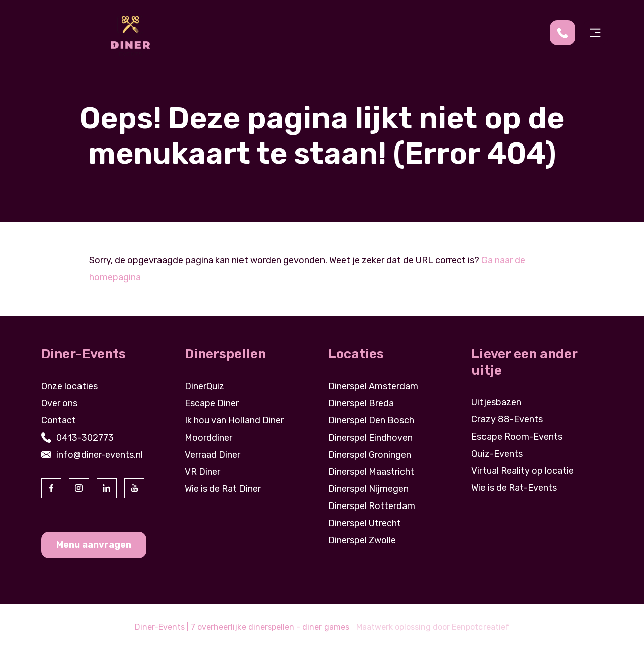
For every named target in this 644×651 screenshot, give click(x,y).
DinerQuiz (205, 386)
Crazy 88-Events (507, 419)
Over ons (59, 403)
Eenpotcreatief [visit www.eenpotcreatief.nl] (480, 627)
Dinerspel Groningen (370, 455)
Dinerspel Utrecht (365, 523)
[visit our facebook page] (51, 488)
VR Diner (203, 472)
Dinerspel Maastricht (371, 472)
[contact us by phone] (566, 33)
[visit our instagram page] (79, 488)
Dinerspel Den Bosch (371, 420)
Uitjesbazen (496, 402)
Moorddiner (209, 438)
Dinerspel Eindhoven (370, 438)
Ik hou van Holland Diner (234, 420)
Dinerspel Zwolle (362, 540)
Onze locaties (69, 386)
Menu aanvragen (94, 545)
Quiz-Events (497, 454)
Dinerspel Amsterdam (373, 386)
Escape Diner (212, 403)
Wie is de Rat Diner (223, 489)
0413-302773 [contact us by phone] (85, 438)
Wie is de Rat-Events (514, 488)
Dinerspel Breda (361, 403)
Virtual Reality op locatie (522, 471)
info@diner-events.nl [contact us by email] (100, 455)
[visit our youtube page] (134, 488)
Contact (59, 420)
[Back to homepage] (130, 32)
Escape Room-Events (517, 437)
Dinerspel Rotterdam (372, 506)
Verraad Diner (213, 455)
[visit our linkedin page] (107, 488)
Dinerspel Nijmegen (368, 489)
